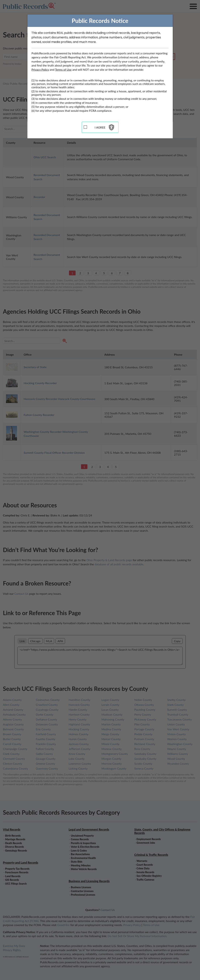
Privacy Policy (40, 70)
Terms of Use (63, 70)
